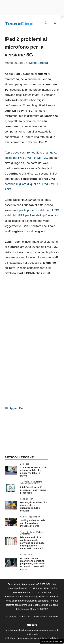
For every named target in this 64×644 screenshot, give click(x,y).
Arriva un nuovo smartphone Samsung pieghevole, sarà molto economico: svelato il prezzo (33, 564)
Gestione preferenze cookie (52, 641)
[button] (46, 23)
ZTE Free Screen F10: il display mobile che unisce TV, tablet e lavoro (33, 472)
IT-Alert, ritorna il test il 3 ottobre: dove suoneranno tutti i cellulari (34, 507)
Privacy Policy (38, 638)
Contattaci (53, 616)
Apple (13, 408)
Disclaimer (53, 638)
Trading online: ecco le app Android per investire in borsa (33, 523)
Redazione (24, 638)
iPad (21, 408)
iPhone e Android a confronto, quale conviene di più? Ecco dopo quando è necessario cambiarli (32, 543)
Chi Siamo (11, 638)
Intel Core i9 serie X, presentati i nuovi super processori (33, 490)
